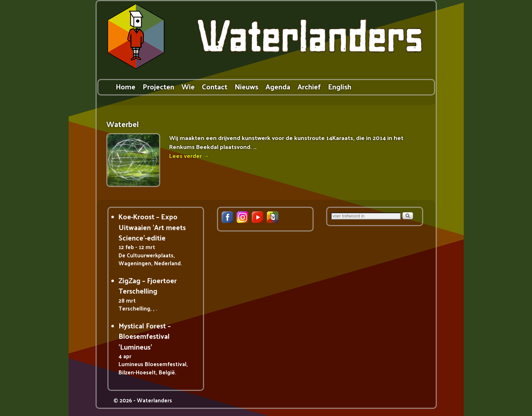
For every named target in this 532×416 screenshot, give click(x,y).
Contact (215, 86)
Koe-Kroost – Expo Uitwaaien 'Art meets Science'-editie (152, 227)
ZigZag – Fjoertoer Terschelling (148, 286)
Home (126, 86)
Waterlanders (154, 400)
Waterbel (122, 124)
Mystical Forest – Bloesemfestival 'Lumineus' (145, 336)
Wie (188, 86)
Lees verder (189, 156)
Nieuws (246, 86)
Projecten (158, 86)
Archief (309, 86)
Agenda (278, 86)
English (340, 86)
